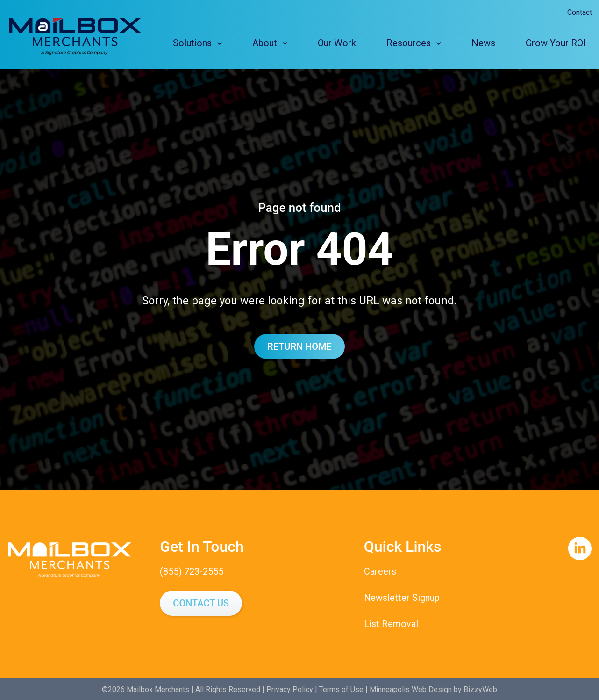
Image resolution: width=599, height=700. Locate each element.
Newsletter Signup (402, 597)
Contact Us (201, 603)
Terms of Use (341, 688)
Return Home (299, 346)
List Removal (391, 623)
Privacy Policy (290, 688)
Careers (380, 571)
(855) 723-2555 (192, 571)
